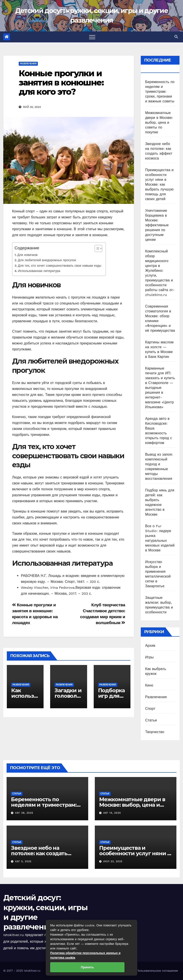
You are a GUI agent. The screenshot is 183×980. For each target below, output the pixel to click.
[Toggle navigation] (92, 37)
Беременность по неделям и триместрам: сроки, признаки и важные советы (160, 91)
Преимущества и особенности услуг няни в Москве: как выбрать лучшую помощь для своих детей (159, 184)
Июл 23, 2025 (113, 861)
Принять (87, 967)
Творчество (155, 732)
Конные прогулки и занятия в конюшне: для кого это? (61, 82)
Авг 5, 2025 (23, 861)
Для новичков (27, 255)
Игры (149, 657)
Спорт (150, 709)
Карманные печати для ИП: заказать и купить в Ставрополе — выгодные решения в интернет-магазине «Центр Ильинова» (160, 388)
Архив (150, 646)
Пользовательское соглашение (157, 971)
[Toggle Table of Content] (96, 248)
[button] (176, 37)
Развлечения (28, 64)
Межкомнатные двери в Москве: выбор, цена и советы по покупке (159, 122)
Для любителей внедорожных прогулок (47, 260)
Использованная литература (39, 271)
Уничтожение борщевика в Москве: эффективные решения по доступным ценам (157, 225)
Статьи (151, 720)
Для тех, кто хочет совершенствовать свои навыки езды (59, 266)
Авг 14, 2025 (112, 813)
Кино (149, 685)
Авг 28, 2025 (24, 813)
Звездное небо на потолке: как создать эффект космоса (39, 853)
